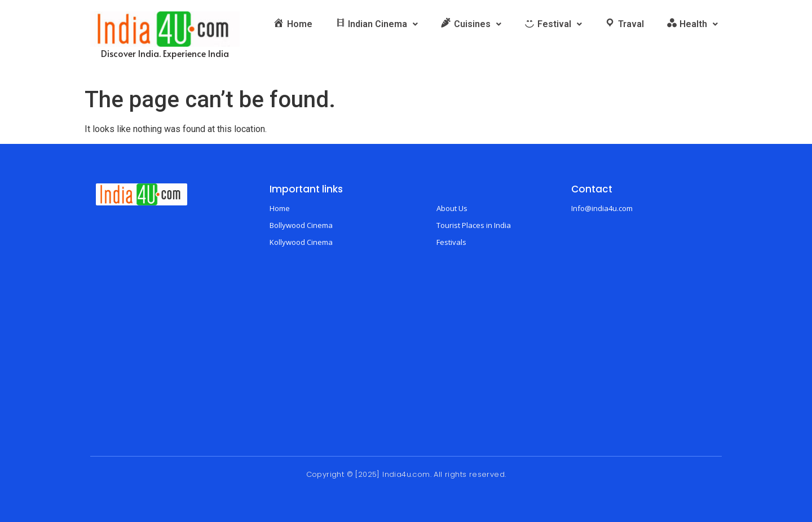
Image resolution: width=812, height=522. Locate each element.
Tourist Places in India (474, 225)
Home (280, 208)
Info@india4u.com (602, 208)
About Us (452, 208)
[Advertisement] (406, 350)
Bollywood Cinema (301, 225)
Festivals (451, 242)
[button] (377, 24)
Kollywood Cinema (301, 242)
